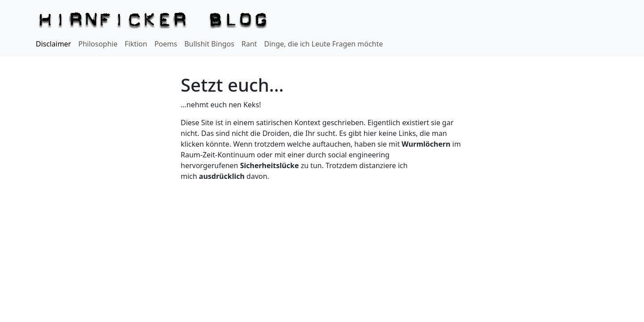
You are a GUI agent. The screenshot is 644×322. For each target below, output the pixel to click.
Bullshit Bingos (209, 44)
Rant (249, 44)
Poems (166, 44)
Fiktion (136, 44)
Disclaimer (53, 44)
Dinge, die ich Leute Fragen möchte (324, 44)
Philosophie (98, 44)
